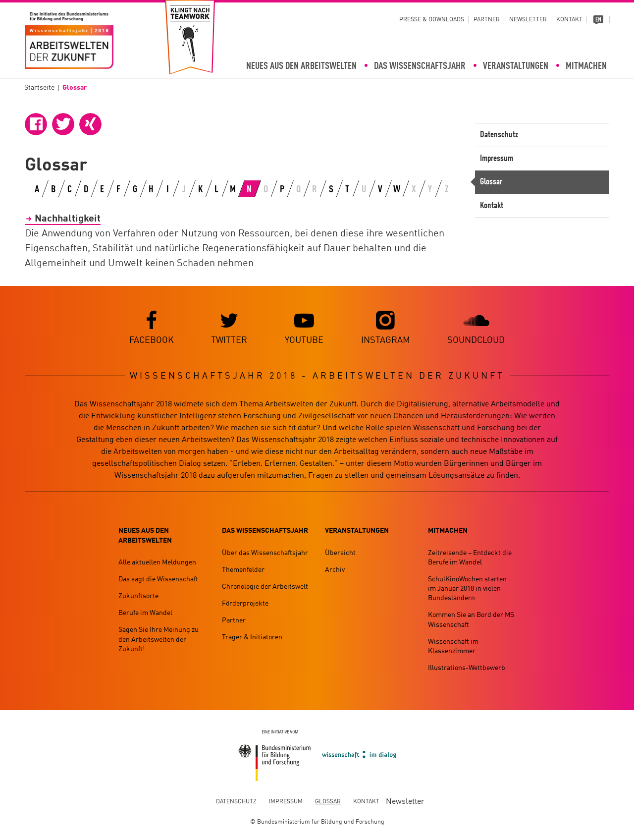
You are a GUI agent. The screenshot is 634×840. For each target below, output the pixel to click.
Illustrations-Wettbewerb (467, 669)
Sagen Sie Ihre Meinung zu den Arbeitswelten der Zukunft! (158, 640)
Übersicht (340, 553)
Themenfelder (243, 570)
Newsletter (528, 20)
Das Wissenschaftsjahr (420, 66)
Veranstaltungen (516, 66)
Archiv (335, 570)
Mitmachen (586, 66)
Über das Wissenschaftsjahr (265, 553)
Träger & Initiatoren (252, 638)
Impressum (497, 159)
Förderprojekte (245, 604)
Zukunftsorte (138, 597)
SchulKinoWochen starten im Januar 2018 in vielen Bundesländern (467, 589)
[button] (36, 124)
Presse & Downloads (432, 20)
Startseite (39, 88)
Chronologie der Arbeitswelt (265, 587)
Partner (487, 20)
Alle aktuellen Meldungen (157, 562)
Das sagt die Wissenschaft (158, 579)
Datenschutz (499, 135)
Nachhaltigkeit (68, 219)
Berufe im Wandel (145, 614)
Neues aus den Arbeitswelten (301, 66)
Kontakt (569, 20)
